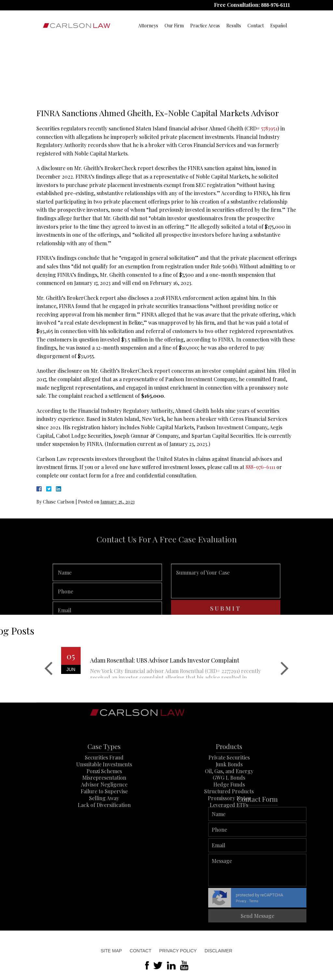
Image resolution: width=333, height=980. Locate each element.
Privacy (312, 901)
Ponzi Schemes (104, 786)
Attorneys (148, 26)
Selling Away (104, 814)
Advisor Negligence (104, 800)
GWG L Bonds (229, 793)
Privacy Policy (178, 951)
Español (279, 26)
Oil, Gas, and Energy (229, 786)
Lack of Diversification (104, 820)
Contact (256, 26)
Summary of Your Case (226, 593)
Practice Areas (205, 26)
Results (234, 26)
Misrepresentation (104, 793)
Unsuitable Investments (104, 780)
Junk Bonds (229, 780)
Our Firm (174, 26)
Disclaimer (219, 951)
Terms (325, 901)
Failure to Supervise (104, 807)
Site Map (111, 951)
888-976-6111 (276, 5)
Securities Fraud (104, 773)
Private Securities (229, 773)
